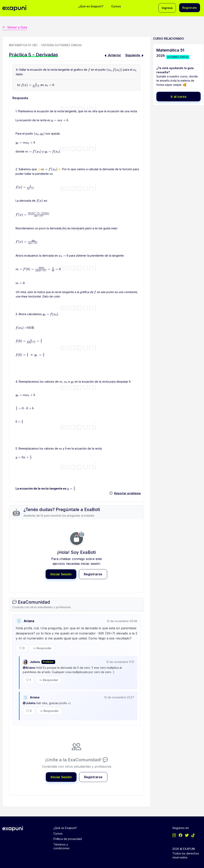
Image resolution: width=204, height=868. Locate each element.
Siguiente (135, 55)
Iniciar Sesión (61, 574)
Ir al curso (179, 96)
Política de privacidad (68, 835)
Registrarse (93, 574)
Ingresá (167, 8)
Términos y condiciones (61, 842)
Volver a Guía (15, 27)
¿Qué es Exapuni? (91, 6)
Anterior (113, 55)
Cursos (116, 6)
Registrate (190, 8)
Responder (42, 647)
